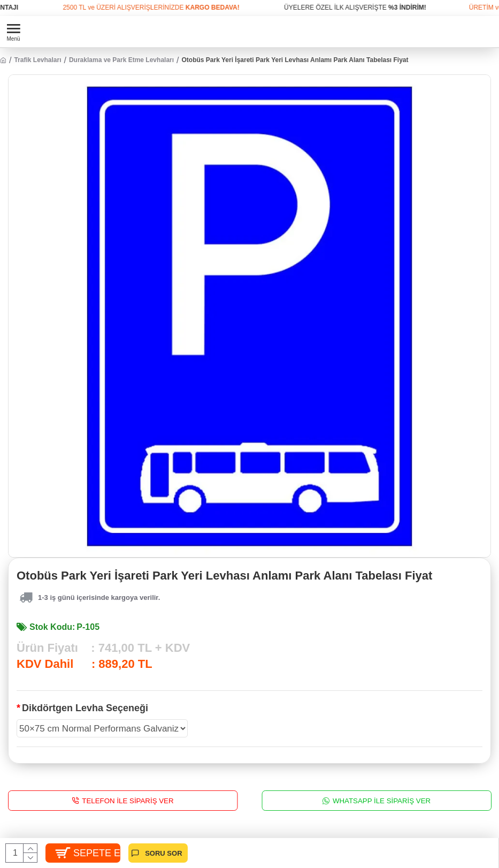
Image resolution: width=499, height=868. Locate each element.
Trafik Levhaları (37, 60)
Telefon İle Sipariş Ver (128, 801)
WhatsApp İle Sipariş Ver (381, 801)
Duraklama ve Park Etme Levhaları (121, 60)
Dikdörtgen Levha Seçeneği (85, 708)
